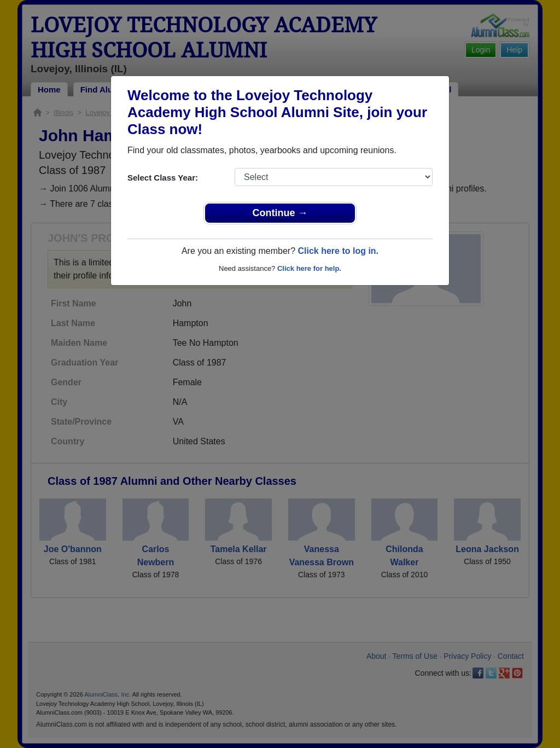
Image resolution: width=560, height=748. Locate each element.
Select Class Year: (163, 178)
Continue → (280, 213)
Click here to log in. (338, 251)
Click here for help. (309, 268)
